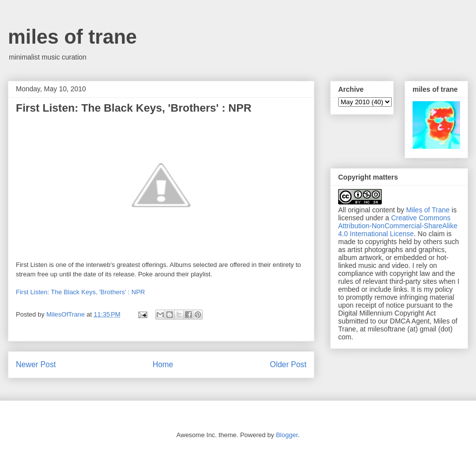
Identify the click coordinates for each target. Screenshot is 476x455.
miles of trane (72, 37)
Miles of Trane (428, 210)
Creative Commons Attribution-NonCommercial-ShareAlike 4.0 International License (398, 226)
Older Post (288, 364)
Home (163, 364)
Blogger (287, 435)
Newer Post (36, 364)
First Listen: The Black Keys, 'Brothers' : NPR (80, 292)
